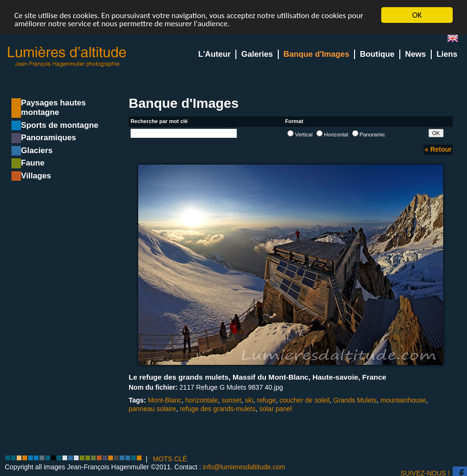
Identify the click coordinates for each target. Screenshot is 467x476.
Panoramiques (49, 138)
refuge (266, 400)
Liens (447, 54)
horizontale (202, 400)
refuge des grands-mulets (218, 409)
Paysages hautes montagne (53, 108)
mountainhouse (403, 400)
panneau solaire (152, 409)
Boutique (377, 54)
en (457, 40)
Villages (36, 176)
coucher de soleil (305, 400)
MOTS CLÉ (170, 459)
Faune (33, 163)
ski (249, 400)
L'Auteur (214, 54)
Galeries (257, 54)
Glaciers (37, 150)
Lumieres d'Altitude (67, 57)
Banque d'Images (316, 54)
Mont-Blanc (165, 400)
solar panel (276, 409)
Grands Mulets (355, 400)
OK (417, 15)
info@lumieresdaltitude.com (244, 467)
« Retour (438, 149)
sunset (231, 400)
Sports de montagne (60, 125)
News (416, 54)
